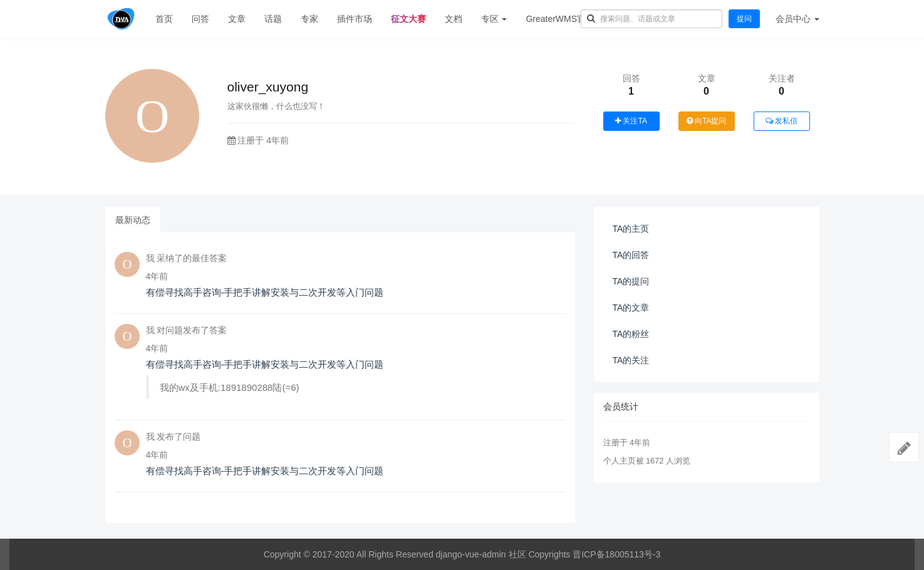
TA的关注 (631, 360)
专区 (494, 19)
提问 (744, 19)
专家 (309, 19)
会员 (797, 19)
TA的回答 (631, 255)
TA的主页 (631, 229)
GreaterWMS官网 (560, 19)
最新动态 (133, 220)
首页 (164, 19)
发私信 (781, 121)
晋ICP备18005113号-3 (616, 554)
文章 (237, 19)
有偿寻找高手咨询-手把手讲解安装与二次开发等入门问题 (265, 292)
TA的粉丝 (631, 334)
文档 (454, 19)
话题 (273, 19)
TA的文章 (631, 308)
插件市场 (355, 19)
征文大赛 (408, 19)
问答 (200, 19)
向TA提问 (707, 121)
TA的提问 (631, 281)
